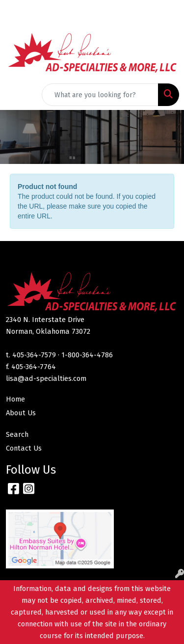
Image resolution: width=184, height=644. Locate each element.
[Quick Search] (100, 95)
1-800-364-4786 (87, 355)
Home (15, 399)
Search (17, 434)
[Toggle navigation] (15, 95)
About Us (21, 413)
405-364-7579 (34, 355)
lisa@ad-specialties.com (46, 378)
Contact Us (24, 448)
